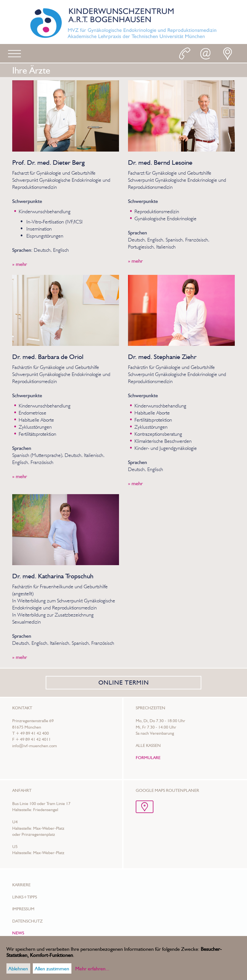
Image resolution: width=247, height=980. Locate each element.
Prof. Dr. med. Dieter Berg (48, 162)
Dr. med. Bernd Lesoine (160, 162)
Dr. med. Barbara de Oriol (48, 357)
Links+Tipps (25, 897)
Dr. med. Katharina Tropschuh (53, 576)
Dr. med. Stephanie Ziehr (162, 357)
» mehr (20, 264)
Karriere (21, 885)
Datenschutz (27, 921)
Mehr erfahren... (92, 969)
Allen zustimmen (52, 969)
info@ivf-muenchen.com (35, 746)
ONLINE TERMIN (124, 682)
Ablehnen (18, 969)
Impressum (23, 909)
